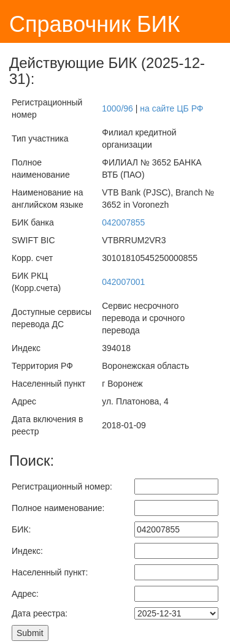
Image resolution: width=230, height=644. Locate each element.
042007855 (123, 222)
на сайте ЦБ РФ (171, 108)
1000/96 (117, 108)
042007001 (123, 282)
